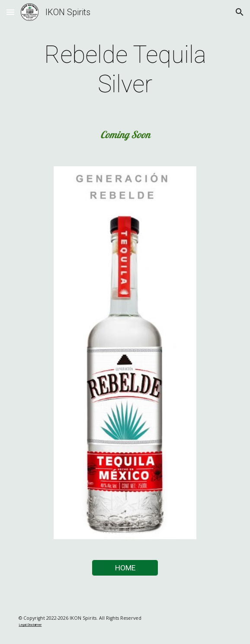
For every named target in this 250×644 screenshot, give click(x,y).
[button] (10, 12)
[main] (125, 70)
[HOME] (125, 568)
